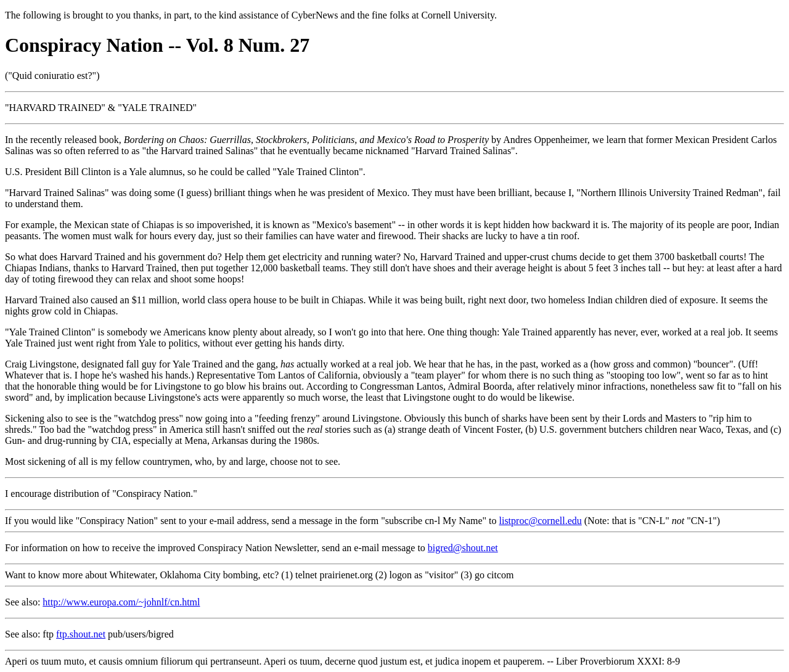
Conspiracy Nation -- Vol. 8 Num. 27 (157, 45)
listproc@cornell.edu (541, 521)
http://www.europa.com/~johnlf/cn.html (121, 602)
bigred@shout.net (463, 548)
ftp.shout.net (81, 634)
